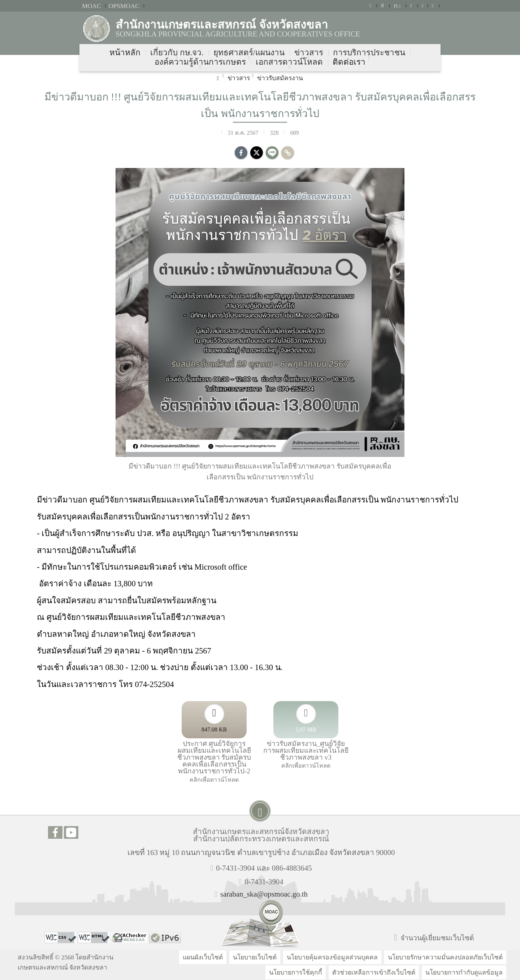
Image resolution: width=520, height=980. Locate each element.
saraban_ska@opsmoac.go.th (264, 894)
